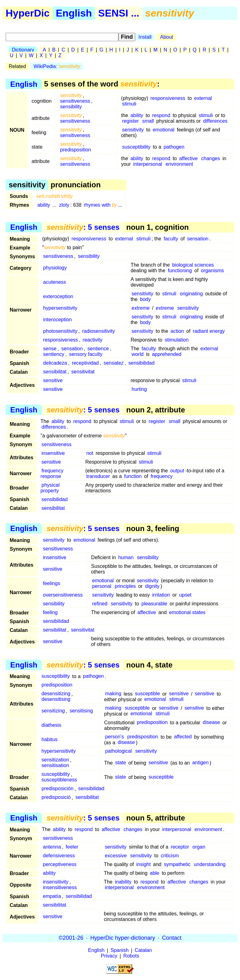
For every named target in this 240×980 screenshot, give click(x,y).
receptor (180, 847)
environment (179, 164)
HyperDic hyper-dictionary (123, 938)
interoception (57, 320)
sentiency (54, 354)
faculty (171, 239)
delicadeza (55, 363)
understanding (210, 864)
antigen (200, 763)
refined (100, 604)
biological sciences (193, 265)
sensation (198, 239)
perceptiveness (60, 864)
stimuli (129, 104)
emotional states (187, 612)
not (90, 453)
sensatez (113, 363)
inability (123, 882)
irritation (161, 595)
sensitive (53, 380)
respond (161, 115)
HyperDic (28, 13)
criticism (170, 856)
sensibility (71, 107)
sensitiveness (75, 101)
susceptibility (136, 147)
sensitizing (53, 711)
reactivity (93, 340)
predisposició (56, 798)
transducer (98, 476)
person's (114, 737)
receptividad (85, 363)
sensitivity (133, 130)
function (133, 476)
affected (183, 737)
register (130, 121)
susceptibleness (59, 780)
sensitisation (55, 766)
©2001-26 (71, 938)
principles (125, 586)
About (167, 37)
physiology (55, 268)
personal (102, 586)
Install (145, 37)
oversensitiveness (63, 595)
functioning (180, 271)
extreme (141, 308)
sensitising (81, 711)
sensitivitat (83, 372)
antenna (52, 847)
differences (215, 121)
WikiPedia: (57, 66)
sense (50, 349)
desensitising (56, 699)
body (145, 299)
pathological (118, 751)
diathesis (51, 725)
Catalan (143, 950)
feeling (50, 612)
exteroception (58, 296)
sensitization (55, 760)
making (113, 694)
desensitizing (56, 694)
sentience (98, 349)
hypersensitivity (60, 308)
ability (137, 115)
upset (185, 595)
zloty (64, 205)
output (177, 471)
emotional (164, 130)
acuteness (55, 282)
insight (143, 864)
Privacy (109, 956)
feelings (51, 583)
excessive (116, 856)
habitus (50, 740)
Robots (131, 956)
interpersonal (148, 164)
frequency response (52, 473)
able (155, 873)
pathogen (174, 147)
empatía (52, 896)
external (203, 98)
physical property (50, 488)
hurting (139, 389)
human (126, 557)
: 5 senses (83, 227)
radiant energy (209, 331)
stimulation (177, 340)
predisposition (75, 150)
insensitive (53, 453)
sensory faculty (86, 354)
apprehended (167, 354)
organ (199, 847)
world (137, 354)
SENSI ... (119, 13)
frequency (162, 476)
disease (211, 723)
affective (188, 158)
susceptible (147, 694)
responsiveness (168, 98)
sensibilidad (142, 363)
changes (211, 158)
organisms (212, 271)
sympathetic (177, 864)
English (74, 13)
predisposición (57, 789)
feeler (72, 847)
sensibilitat (55, 372)
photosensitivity (60, 331)
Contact (172, 938)
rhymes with (100, 205)
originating (191, 294)
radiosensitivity (99, 331)
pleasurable (155, 604)
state (120, 763)
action (177, 331)
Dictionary (23, 50)
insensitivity (56, 882)
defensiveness (59, 856)
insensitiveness (60, 887)
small (148, 121)
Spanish (120, 950)
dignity (152, 586)
